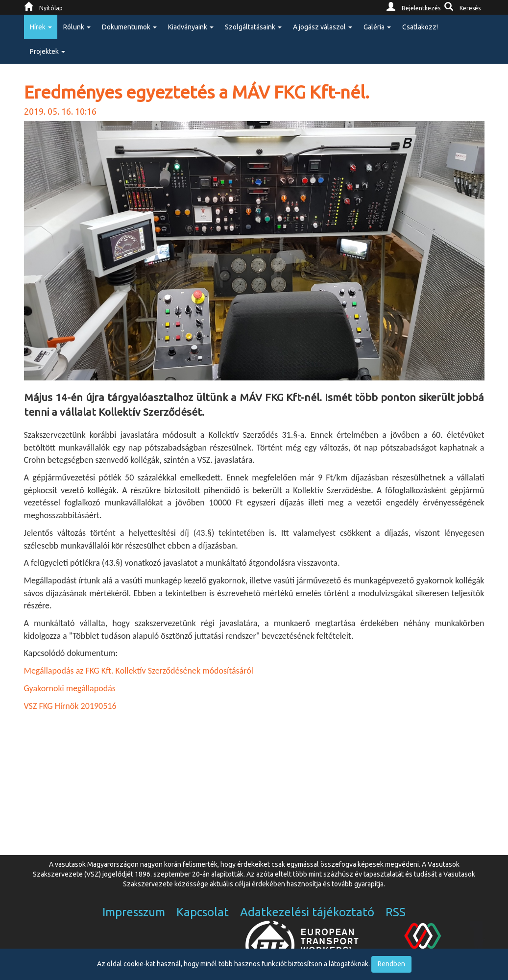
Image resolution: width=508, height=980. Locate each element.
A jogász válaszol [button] (323, 27)
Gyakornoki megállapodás (70, 688)
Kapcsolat (203, 912)
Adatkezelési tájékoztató (307, 912)
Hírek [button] (41, 27)
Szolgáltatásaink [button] (253, 27)
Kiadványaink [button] (191, 27)
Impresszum (134, 912)
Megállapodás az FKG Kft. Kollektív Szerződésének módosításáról (139, 671)
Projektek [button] (48, 51)
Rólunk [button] (77, 27)
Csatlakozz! (420, 27)
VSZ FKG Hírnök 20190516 (70, 706)
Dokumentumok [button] (129, 27)
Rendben (391, 964)
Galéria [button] (377, 27)
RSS (396, 912)
